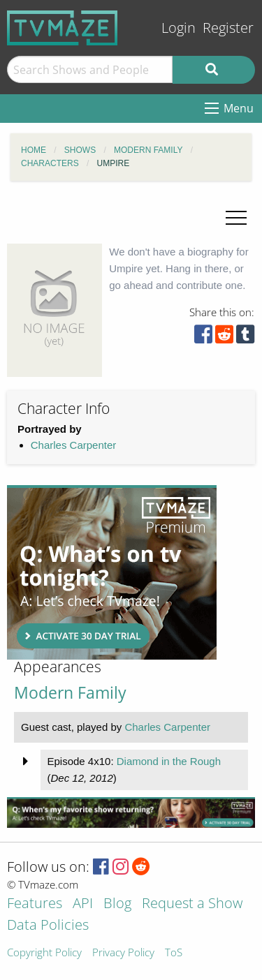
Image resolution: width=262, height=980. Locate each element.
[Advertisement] (112, 572)
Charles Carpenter (74, 445)
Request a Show (192, 904)
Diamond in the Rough (169, 761)
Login (179, 28)
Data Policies (48, 926)
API (83, 904)
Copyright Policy (44, 953)
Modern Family (70, 693)
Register (228, 28)
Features (35, 904)
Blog (117, 904)
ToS (174, 953)
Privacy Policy (123, 953)
